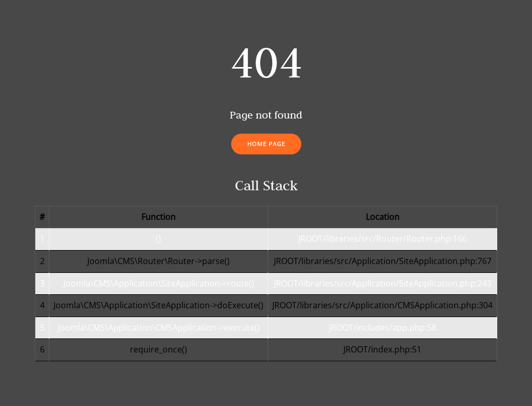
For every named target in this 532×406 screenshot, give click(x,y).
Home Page (266, 144)
